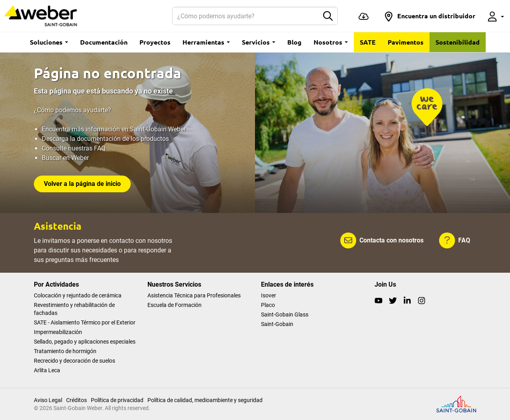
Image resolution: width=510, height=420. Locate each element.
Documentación (104, 42)
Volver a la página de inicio (82, 184)
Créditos (76, 400)
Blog (294, 42)
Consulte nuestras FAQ (74, 148)
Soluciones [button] (49, 42)
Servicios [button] (259, 42)
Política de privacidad (117, 400)
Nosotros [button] (331, 42)
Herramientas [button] (206, 42)
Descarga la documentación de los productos (105, 139)
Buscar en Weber (65, 158)
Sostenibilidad (458, 42)
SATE (368, 42)
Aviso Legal (48, 400)
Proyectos (155, 42)
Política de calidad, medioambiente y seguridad (205, 400)
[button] (430, 16)
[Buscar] (246, 16)
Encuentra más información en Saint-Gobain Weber (114, 129)
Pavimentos (406, 42)
